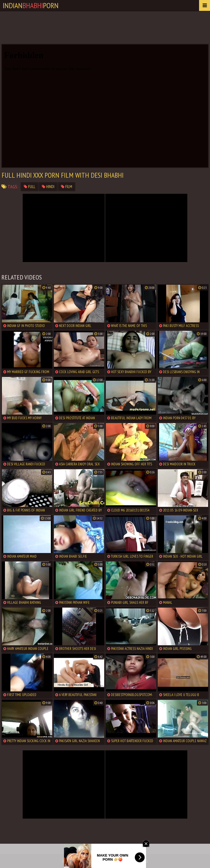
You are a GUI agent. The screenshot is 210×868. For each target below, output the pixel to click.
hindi (48, 187)
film (67, 187)
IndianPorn (31, 5)
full (30, 187)
